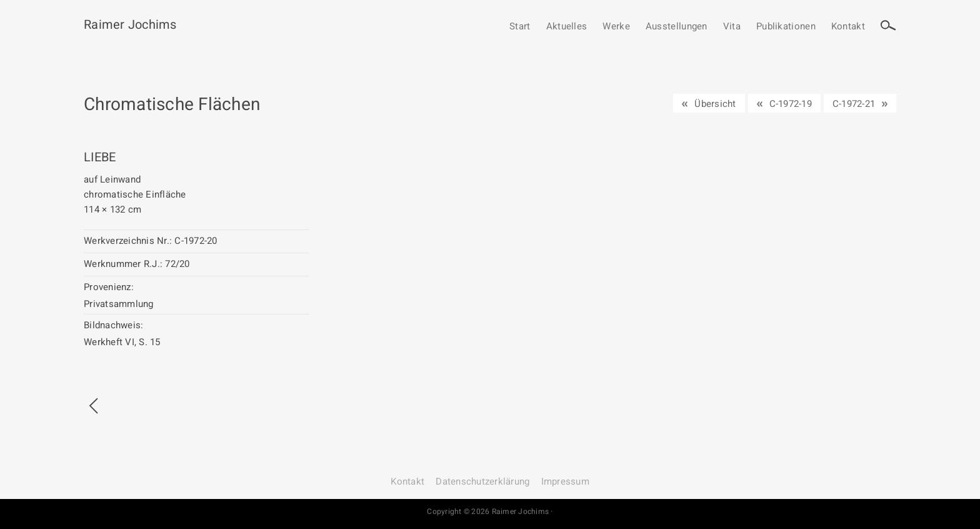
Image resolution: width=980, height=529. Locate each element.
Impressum (565, 481)
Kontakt (848, 27)
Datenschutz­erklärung (482, 481)
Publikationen (786, 27)
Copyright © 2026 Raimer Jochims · (490, 511)
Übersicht (715, 104)
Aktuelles (567, 27)
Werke (616, 27)
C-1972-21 (854, 104)
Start (520, 27)
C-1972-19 (791, 104)
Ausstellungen (677, 27)
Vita (732, 27)
